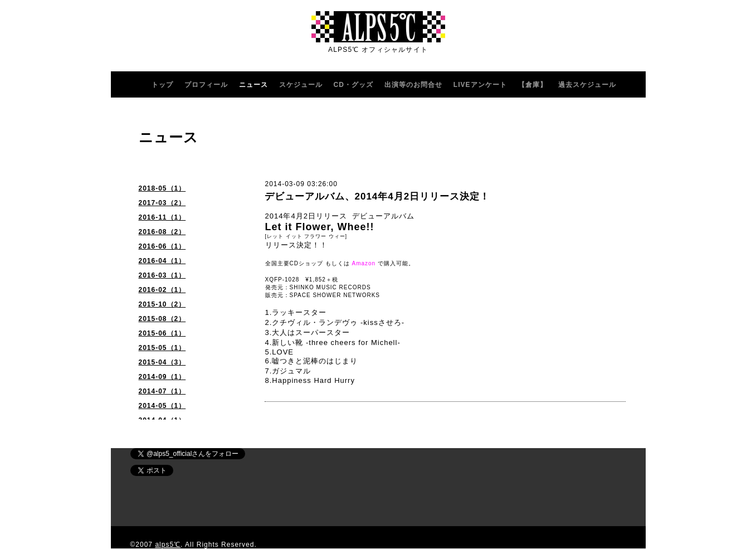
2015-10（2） (162, 304)
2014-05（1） (162, 406)
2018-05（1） (162, 188)
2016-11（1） (162, 217)
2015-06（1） (162, 333)
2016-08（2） (162, 232)
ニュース (253, 85)
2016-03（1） (162, 275)
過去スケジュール (587, 85)
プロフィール (206, 85)
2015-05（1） (162, 348)
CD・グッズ (353, 85)
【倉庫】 (533, 85)
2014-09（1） (162, 377)
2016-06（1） (162, 246)
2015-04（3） (162, 362)
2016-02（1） (162, 290)
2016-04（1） (162, 261)
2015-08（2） (162, 319)
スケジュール (301, 85)
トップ (162, 85)
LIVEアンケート (480, 85)
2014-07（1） (162, 391)
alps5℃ (168, 545)
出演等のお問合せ (413, 85)
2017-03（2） (162, 203)
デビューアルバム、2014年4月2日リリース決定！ (377, 196)
